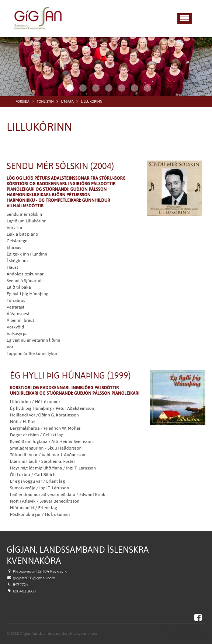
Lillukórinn (91, 101)
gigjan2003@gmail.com (34, 578)
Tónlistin (45, 101)
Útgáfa (67, 101)
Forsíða (22, 101)
